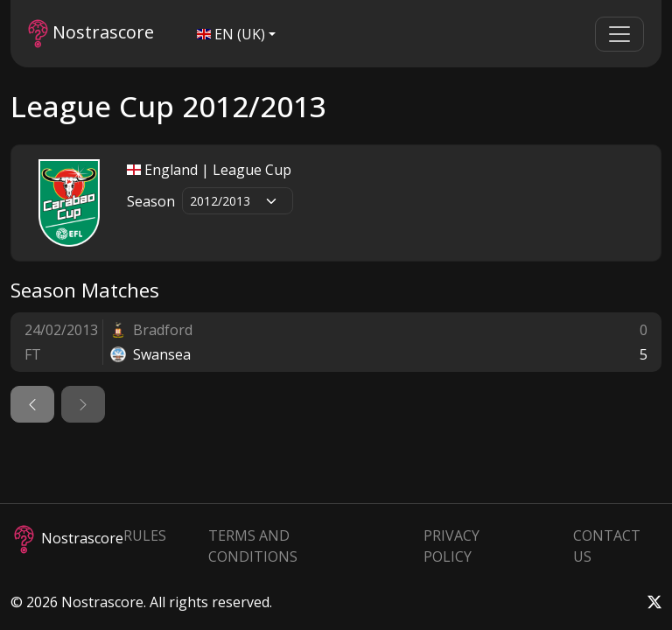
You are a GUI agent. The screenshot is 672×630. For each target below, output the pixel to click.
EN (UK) (231, 34)
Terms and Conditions (253, 546)
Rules (145, 535)
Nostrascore (91, 34)
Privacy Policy (451, 546)
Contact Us (607, 546)
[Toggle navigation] (619, 34)
